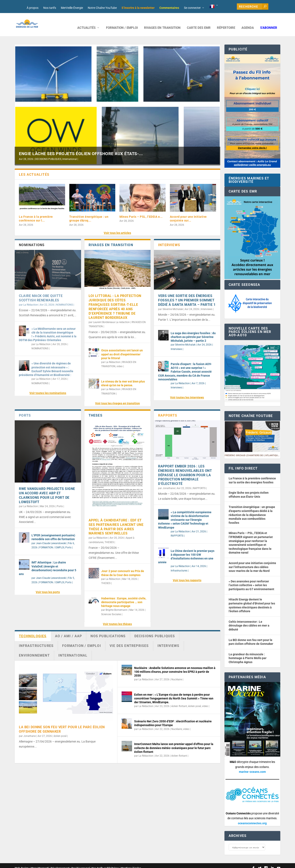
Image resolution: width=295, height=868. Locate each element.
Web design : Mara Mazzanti (32, 863)
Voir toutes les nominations (48, 387)
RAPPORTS (199, 482)
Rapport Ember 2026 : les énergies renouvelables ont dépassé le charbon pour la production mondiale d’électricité (185, 469)
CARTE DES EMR (199, 22)
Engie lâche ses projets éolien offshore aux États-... (81, 147)
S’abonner (269, 22)
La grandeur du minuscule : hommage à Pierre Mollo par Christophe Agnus (248, 652)
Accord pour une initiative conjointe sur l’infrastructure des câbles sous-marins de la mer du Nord (252, 561)
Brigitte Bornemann (117, 604)
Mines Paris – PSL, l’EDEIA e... (141, 210)
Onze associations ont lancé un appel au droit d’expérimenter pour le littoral (122, 348)
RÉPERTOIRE (226, 22)
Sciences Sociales (111, 608)
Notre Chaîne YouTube (102, 8)
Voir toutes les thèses (117, 618)
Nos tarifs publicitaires (105, 863)
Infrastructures (179, 564)
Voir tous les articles (117, 227)
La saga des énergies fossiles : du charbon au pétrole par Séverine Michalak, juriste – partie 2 (193, 331)
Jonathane (169, 482)
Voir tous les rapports (187, 574)
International (70, 153)
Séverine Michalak (173, 303)
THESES (109, 536)
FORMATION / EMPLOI (122, 22)
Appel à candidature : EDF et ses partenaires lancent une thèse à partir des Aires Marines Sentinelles (116, 520)
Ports (60, 500)
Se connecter (192, 8)
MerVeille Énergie (72, 8)
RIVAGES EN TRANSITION (162, 22)
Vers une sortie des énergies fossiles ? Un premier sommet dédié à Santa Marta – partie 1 (187, 294)
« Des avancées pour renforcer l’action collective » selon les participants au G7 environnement (251, 579)
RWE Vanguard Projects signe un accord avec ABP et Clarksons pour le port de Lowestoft (47, 489)
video (120, 360)
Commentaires (169, 8)
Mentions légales (131, 863)
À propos (33, 8)
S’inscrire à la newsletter (138, 8)
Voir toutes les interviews (187, 391)
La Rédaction (31, 298)
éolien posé (60, 730)
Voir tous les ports (48, 586)
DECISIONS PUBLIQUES (48, 153)
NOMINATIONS (64, 298)
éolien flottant (179, 700)
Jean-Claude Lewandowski (51, 537)
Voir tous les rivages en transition (117, 397)
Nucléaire (177, 673)
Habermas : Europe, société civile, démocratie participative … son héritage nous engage (124, 596)
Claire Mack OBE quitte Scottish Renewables (41, 292)
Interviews (207, 303)
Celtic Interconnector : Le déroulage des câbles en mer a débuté (249, 619)
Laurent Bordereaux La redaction (111, 316)
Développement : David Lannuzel (70, 863)
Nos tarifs (50, 8)
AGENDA (248, 22)
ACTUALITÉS (86, 22)
